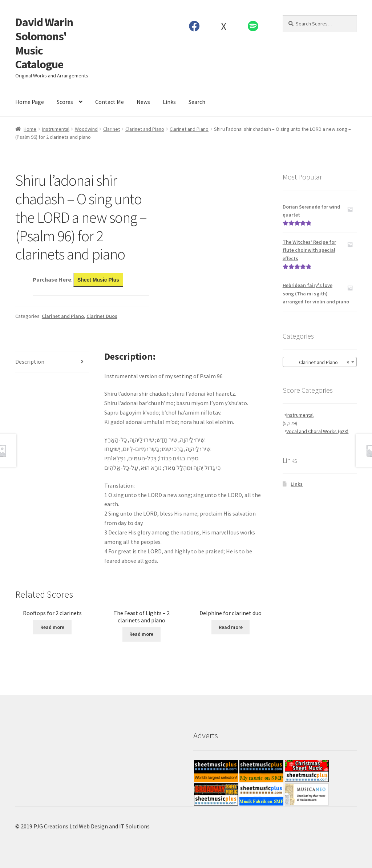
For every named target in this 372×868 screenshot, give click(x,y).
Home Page (30, 102)
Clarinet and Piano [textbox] (318, 362)
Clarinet (112, 129)
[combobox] (320, 362)
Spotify (253, 26)
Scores (65, 102)
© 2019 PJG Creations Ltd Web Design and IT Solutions (82, 826)
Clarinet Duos (102, 316)
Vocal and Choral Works (317, 431)
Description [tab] (30, 362)
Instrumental (56, 129)
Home (30, 129)
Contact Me (110, 102)
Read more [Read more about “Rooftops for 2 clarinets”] (52, 627)
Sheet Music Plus (98, 280)
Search (197, 102)
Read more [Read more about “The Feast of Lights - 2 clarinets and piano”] (141, 634)
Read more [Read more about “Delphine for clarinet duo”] (231, 627)
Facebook (194, 26)
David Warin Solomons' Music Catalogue (44, 43)
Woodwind (86, 129)
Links (169, 102)
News (143, 102)
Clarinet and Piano (145, 129)
